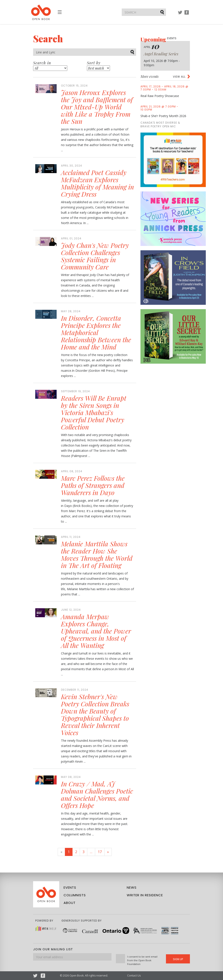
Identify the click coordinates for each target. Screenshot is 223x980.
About (70, 903)
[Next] (108, 852)
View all (179, 77)
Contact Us (134, 976)
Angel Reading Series (161, 54)
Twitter (180, 14)
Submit (162, 12)
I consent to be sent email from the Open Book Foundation (142, 960)
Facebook (187, 14)
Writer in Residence (145, 895)
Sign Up (178, 959)
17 (100, 852)
